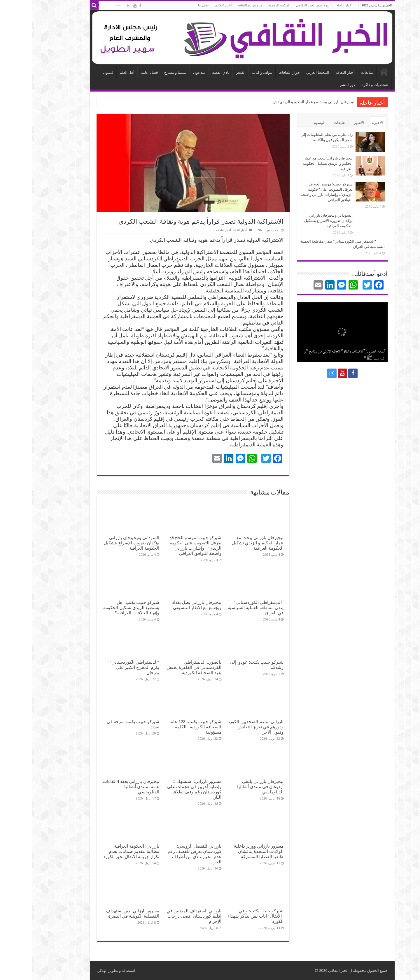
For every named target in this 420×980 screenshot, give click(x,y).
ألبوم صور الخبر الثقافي (281, 5)
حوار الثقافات (257, 72)
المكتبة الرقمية (247, 5)
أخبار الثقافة (313, 72)
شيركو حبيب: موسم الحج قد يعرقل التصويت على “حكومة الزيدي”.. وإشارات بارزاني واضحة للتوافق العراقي (163, 546)
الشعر (209, 72)
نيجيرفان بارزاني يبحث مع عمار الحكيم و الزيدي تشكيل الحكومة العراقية (226, 543)
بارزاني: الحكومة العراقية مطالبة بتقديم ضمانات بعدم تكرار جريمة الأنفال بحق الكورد (99, 851)
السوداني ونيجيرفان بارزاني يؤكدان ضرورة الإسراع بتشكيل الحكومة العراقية (99, 543)
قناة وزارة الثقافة (218, 5)
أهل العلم (95, 72)
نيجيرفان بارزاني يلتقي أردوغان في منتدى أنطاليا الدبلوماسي (228, 787)
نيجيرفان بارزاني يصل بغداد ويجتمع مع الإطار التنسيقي (165, 605)
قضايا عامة (117, 72)
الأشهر (327, 123)
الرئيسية (352, 72)
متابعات (335, 72)
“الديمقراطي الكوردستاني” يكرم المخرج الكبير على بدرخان (102, 667)
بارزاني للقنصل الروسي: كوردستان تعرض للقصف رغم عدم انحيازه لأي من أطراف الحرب (162, 854)
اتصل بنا (172, 5)
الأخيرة (345, 123)
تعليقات (308, 123)
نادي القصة (189, 72)
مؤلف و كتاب (230, 72)
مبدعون (167, 72)
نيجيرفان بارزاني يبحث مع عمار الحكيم (292, 102)
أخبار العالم (191, 5)
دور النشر (315, 85)
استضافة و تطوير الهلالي (84, 971)
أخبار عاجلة (312, 5)
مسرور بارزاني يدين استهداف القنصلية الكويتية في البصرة (100, 914)
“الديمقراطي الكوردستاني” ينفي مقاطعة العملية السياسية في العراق (224, 608)
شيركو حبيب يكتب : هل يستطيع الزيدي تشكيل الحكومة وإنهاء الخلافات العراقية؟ (99, 608)
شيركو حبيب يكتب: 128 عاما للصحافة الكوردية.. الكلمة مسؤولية (163, 727)
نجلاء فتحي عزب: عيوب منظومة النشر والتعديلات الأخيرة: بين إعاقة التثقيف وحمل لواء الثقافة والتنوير (313, 351)
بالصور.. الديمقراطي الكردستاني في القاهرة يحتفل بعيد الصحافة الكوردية (162, 667)
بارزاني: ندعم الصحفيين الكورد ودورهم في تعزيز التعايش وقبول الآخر (224, 727)
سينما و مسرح (143, 72)
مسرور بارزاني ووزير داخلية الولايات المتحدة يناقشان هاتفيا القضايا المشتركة (227, 851)
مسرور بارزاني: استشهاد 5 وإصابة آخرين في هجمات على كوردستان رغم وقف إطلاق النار (162, 789)
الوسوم (287, 123)
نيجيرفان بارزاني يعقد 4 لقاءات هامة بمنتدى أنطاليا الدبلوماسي (99, 787)
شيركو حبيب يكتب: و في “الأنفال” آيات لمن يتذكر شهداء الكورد (223, 916)
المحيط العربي (286, 72)
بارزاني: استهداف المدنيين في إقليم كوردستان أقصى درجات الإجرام (162, 916)
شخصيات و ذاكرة (343, 85)
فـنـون (76, 72)
